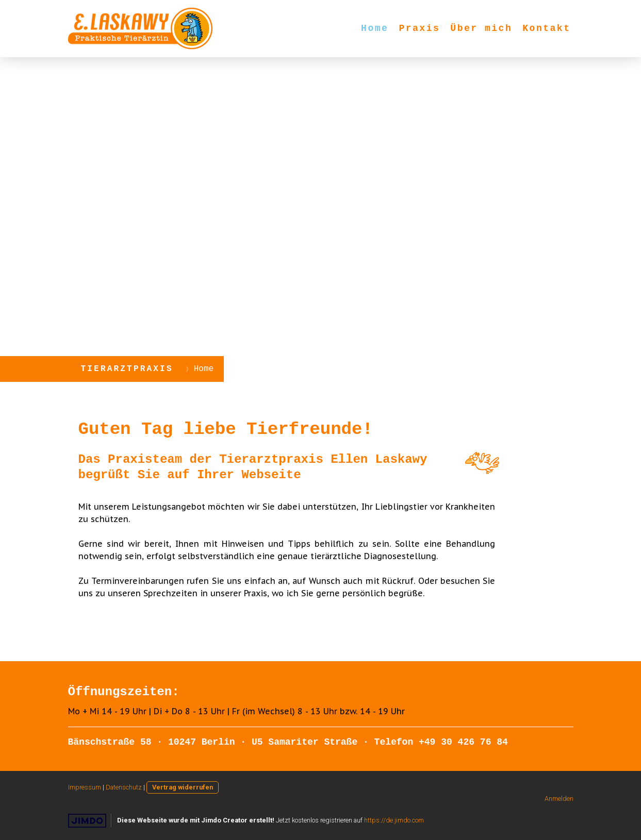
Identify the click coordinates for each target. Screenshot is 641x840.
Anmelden (559, 799)
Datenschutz (124, 787)
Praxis (419, 28)
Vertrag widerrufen (183, 787)
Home (375, 28)
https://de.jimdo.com (394, 820)
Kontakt (546, 28)
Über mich (481, 28)
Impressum (85, 787)
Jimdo (87, 821)
